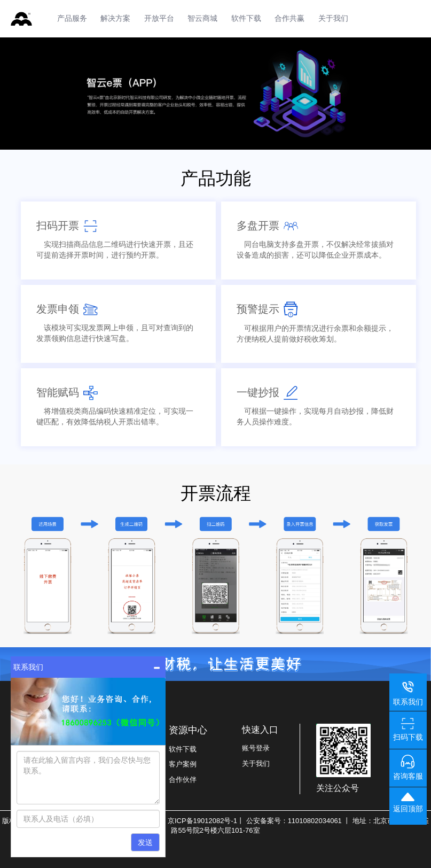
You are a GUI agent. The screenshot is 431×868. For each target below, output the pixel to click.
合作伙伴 (183, 780)
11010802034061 (315, 821)
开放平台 (159, 18)
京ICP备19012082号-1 (202, 821)
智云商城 (202, 18)
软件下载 (246, 18)
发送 (145, 842)
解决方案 (115, 18)
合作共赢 (289, 18)
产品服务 (72, 18)
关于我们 (333, 18)
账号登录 (256, 748)
